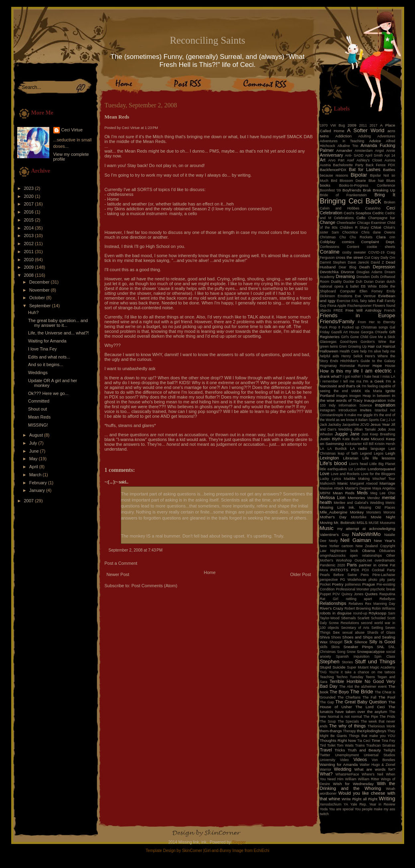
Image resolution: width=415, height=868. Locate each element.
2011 (30, 252)
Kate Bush (351, 439)
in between (381, 396)
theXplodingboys (371, 731)
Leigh (390, 453)
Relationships (333, 603)
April (34, 467)
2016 (30, 212)
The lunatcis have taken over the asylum (358, 709)
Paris (352, 565)
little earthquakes (334, 469)
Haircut (389, 346)
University (328, 760)
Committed (39, 401)
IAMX (356, 391)
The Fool (387, 697)
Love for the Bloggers (378, 474)
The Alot (346, 687)
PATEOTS (339, 570)
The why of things (347, 726)
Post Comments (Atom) (154, 586)
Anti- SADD (354, 155)
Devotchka (329, 272)
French (390, 310)
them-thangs (331, 731)
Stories (347, 662)
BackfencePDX (333, 170)
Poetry (338, 584)
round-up (360, 613)
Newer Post (118, 574)
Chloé (376, 227)
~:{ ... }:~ (111, 482)
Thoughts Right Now (338, 740)
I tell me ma (351, 381)
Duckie (349, 282)
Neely (333, 541)
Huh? (33, 312)
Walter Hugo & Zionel (378, 765)
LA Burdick (337, 449)
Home (210, 572)
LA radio (358, 448)
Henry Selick (352, 356)
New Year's (385, 541)
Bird (334, 181)
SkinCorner (192, 851)
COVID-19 (376, 252)
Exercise (344, 301)
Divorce (347, 272)
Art (323, 160)
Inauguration (375, 400)
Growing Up (357, 346)
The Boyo (339, 692)
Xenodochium (331, 804)
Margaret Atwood (364, 483)
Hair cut (375, 346)
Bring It (385, 195)
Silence (361, 642)
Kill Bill (368, 444)
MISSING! (38, 425)
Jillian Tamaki (365, 429)
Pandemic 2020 (333, 565)
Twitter (325, 755)
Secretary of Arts (355, 628)
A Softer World (366, 130)
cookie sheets (381, 247)
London (360, 469)
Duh (359, 282)
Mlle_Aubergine (334, 512)
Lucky (325, 479)
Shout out (37, 409)
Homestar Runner (354, 366)
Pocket (325, 584)
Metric (391, 503)
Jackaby (334, 425)
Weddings (38, 373)
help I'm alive (370, 351)
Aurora (390, 160)
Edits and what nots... (49, 357)
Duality (336, 282)
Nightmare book (344, 551)
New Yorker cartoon (337, 546)
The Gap (327, 702)
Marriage (388, 483)
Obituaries (387, 551)
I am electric (377, 371)
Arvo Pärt (336, 160)
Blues (391, 181)
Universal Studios (379, 755)
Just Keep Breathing (379, 434)
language (378, 449)
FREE (338, 310)
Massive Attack (332, 488)
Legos (379, 453)
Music (327, 528)
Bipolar (359, 175)
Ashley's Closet (369, 160)
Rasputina (387, 594)
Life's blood (334, 463)
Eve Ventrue (365, 296)
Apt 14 (390, 155)
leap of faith (348, 453)
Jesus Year (380, 424)
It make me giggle (358, 415)
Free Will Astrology (363, 310)
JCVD (365, 425)
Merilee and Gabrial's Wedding (359, 503)
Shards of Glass (381, 632)
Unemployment (347, 755)
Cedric (378, 213)
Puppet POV (330, 594)
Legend (366, 453)
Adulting (364, 136)
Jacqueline (350, 425)
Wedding (343, 769)
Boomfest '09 (331, 190)
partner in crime (373, 565)
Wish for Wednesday (353, 784)
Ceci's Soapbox (357, 213)
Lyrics (337, 479)
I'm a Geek (373, 381)
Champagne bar (382, 218)
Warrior (326, 769)
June (35, 451)
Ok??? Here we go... (48, 393)
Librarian (350, 458)
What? (326, 774)
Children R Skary (354, 228)
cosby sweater (354, 252)
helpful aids (330, 356)
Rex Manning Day (380, 604)
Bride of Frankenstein (343, 195)
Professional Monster (353, 589)
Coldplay (328, 242)
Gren (343, 346)
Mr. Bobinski (344, 523)
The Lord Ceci (370, 707)
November (40, 290)
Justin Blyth (330, 439)
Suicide (339, 667)
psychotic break (383, 589)
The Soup (328, 721)
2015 (30, 220)
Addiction (343, 136)
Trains (360, 745)
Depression (384, 267)
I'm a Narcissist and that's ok (358, 384)
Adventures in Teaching (342, 141)
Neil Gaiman (356, 540)
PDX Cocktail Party (379, 570)
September (41, 306)
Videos (360, 759)
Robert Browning (358, 608)
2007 (30, 501)
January (38, 490)
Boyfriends (352, 190)
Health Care (349, 351)
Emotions (345, 296)
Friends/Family (337, 321)
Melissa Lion (333, 497)
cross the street (350, 257)
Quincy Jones (353, 594)
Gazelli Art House (345, 332)
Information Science (355, 405)
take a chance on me (364, 672)
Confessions (330, 247)
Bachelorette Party (348, 165)
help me (389, 351)
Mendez (373, 498)
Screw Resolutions (344, 623)
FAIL (355, 301)
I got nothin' (352, 377)
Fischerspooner (359, 306)
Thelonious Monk (382, 726)
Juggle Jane (347, 434)
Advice (375, 141)
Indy (332, 405)
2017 (30, 204)
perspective (329, 580)
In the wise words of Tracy (358, 398)
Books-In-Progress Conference (367, 185)
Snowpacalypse (371, 652)
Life (366, 458)
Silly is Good (382, 642)
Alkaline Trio (348, 146)
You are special (341, 809)
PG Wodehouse (353, 580)
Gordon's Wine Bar (378, 342)
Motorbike (359, 517)
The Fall (369, 697)
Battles (389, 170)
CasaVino (373, 208)
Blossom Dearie (353, 181)
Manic (342, 483)
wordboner (328, 793)
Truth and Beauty (364, 750)
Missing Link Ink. (338, 507)
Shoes (336, 637)
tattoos (390, 672)
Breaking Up (384, 190)
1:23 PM (151, 128)
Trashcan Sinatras (381, 745)
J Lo (392, 420)
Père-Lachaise (384, 575)
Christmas (328, 237)
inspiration (385, 405)
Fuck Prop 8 (330, 327)
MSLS (362, 523)
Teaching (327, 677)
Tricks (340, 750)
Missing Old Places (377, 508)
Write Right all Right (359, 799)
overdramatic (385, 560)
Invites (366, 410)
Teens (370, 677)
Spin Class (385, 657)
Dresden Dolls (368, 277)
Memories (356, 498)
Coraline (330, 252)
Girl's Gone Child (354, 337)
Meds (362, 493)
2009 (30, 267)
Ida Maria (373, 391)
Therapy (349, 731)
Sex (336, 632)
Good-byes (349, 342)
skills (324, 647)
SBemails (348, 618)
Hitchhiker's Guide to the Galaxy (368, 361)
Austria (325, 165)
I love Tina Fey (43, 349)
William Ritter (369, 779)
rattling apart (359, 599)
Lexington (330, 458)
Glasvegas (328, 342)
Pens (365, 575)
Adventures (386, 136)
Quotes (371, 594)
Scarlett (363, 618)
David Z (377, 262)
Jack (324, 425)
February (39, 483)
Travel (326, 750)
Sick (348, 642)
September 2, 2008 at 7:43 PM (136, 550)
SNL (381, 647)
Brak (367, 190)
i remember (329, 381)
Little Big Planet (382, 464)
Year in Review (382, 804)
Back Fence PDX (381, 165)
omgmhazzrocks (333, 556)
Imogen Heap (360, 396)
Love (325, 473)
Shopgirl (336, 642)
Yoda (324, 809)
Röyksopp (378, 613)
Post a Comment (121, 563)
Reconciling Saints (207, 40)
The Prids (388, 717)
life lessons (384, 458)
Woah (391, 789)
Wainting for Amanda (339, 764)
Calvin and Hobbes (340, 208)
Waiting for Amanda (47, 341)
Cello (361, 218)
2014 (30, 228)
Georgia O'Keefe (374, 332)
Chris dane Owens (378, 232)
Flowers (379, 306)
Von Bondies (383, 760)
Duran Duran (375, 282)
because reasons (334, 175)
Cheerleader (346, 223)
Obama (368, 551)
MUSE (373, 523)
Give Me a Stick (383, 337)
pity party (388, 580)
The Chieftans (349, 697)
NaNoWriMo (366, 534)
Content (353, 247)
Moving (326, 523)
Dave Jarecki (358, 262)
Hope (377, 366)
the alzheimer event (370, 687)
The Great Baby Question (361, 702)
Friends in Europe (358, 315)
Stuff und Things (375, 662)
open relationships (366, 556)
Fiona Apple (337, 306)
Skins (336, 647)
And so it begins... (46, 365)
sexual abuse (354, 632)
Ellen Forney (371, 291)
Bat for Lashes (364, 169)
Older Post (301, 574)
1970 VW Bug (333, 125)
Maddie (350, 479)
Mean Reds (39, 417)
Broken (390, 202)
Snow (351, 652)
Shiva (325, 637)
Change (328, 222)
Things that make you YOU (372, 736)
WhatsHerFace (347, 774)
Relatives (356, 604)
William (351, 779)
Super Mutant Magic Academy (371, 667)
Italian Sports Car (372, 420)
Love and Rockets (345, 474)
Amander (344, 150)
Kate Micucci (372, 439)
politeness (353, 584)
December (40, 282)
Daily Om (388, 258)
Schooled (378, 618)
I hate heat (371, 377)
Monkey (357, 512)
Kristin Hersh (385, 444)
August (37, 435)
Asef (350, 160)
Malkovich (328, 483)
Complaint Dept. (378, 242)
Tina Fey (388, 741)
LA (322, 449)
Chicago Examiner (372, 223)
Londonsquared (382, 469)
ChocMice (350, 232)
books (325, 185)
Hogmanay (329, 366)
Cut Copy (372, 258)
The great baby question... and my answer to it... (58, 323)
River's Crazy (332, 608)
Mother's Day (333, 517)
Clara (381, 237)
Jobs (382, 429)
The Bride (362, 692)
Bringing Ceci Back (351, 201)
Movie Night (383, 517)
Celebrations (344, 218)
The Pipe (371, 717)
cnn (392, 237)
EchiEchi (262, 851)
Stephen (330, 662)
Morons (389, 512)
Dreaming (345, 276)
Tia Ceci (364, 741)
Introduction (348, 410)
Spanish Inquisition (353, 657)
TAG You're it (331, 672)
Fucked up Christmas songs (365, 327)
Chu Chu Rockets (356, 237)
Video (344, 760)
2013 (30, 236)
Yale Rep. (359, 804)
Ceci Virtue (72, 130)
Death (364, 267)
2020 (30, 196)
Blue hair (376, 181)
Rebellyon (387, 599)
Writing (387, 799)
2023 (30, 188)
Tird (323, 745)
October (38, 298)
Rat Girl (329, 599)
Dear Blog (348, 267)
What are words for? (375, 769)
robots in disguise (336, 613)
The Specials (348, 721)
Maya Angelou (384, 488)
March (36, 475)
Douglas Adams (369, 272)
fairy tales (368, 301)
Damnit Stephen (333, 262)
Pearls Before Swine (339, 575)
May (34, 459)
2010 (30, 260)
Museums (387, 523)
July (34, 443)
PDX (355, 570)
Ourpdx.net (363, 560)
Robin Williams (383, 608)
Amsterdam (363, 151)
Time (376, 740)
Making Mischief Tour (377, 479)
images (342, 396)
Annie (391, 151)
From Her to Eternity (376, 322)
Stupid (326, 667)
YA (346, 804)
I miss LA (388, 377)
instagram (328, 410)
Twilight (389, 750)
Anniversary (332, 155)
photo (373, 580)
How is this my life (340, 371)
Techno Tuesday (350, 677)
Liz (351, 469)
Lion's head (358, 464)
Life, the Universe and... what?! (59, 333)
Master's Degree (358, 488)
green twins (329, 346)
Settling (377, 628)
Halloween (329, 351)
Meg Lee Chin (383, 493)
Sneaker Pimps (358, 647)
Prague (368, 584)
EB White (369, 286)
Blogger (239, 842)
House (390, 366)
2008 (30, 275)
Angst (380, 151)
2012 (30, 244)
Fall (380, 301)
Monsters (374, 512)
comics (348, 242)
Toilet (331, 745)
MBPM (325, 493)
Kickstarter (354, 444)
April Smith (374, 155)
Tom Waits (345, 745)
